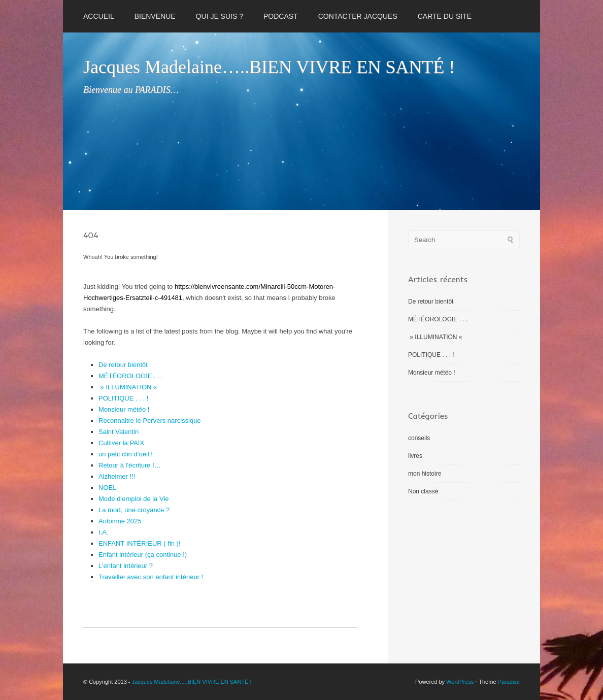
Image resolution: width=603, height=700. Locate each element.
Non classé (423, 491)
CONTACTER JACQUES (358, 16)
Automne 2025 (120, 521)
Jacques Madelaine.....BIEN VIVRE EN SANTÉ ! (192, 682)
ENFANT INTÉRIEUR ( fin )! (140, 543)
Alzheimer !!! (117, 476)
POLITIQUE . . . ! (123, 398)
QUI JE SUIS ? (220, 16)
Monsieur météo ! (124, 409)
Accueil (99, 16)
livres (415, 456)
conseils (419, 438)
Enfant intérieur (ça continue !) (143, 555)
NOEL (107, 488)
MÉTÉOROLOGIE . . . (131, 376)
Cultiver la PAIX (121, 443)
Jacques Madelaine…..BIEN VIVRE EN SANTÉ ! (269, 67)
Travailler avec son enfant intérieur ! (151, 577)
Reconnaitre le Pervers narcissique (150, 421)
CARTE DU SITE (445, 16)
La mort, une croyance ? (134, 510)
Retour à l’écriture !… (130, 465)
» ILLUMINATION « (129, 387)
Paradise (509, 682)
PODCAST (281, 16)
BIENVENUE (155, 16)
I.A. (104, 532)
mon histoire (425, 474)
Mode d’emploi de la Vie (134, 499)
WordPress (460, 682)
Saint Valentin (119, 432)
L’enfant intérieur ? (126, 566)
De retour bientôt (123, 365)
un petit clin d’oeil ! (126, 454)
